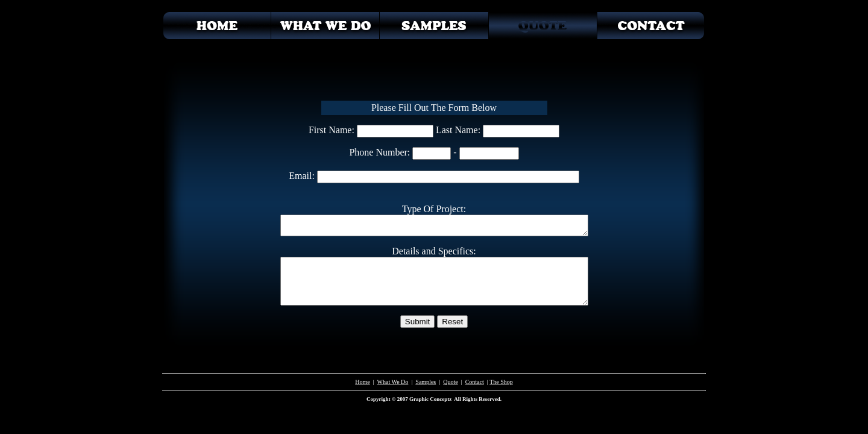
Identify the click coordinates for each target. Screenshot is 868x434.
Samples (426, 382)
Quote (450, 382)
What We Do (393, 382)
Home (362, 382)
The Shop (501, 382)
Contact (475, 382)
